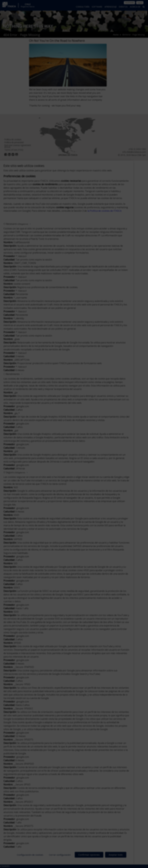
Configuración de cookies (30, 855)
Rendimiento (13, 374)
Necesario (17, 224)
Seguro (15, 472)
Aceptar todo (116, 855)
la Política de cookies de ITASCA (104, 211)
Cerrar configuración (60, 855)
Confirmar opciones (89, 855)
